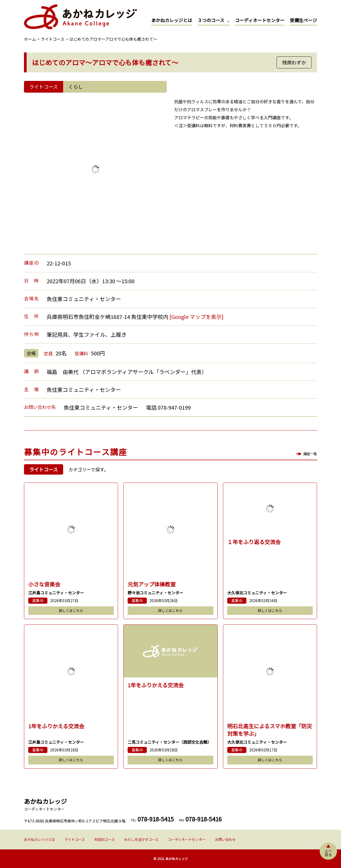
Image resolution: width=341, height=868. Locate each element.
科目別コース (105, 839)
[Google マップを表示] (196, 317)
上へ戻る (328, 851)
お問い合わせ (225, 839)
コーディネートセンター (260, 20)
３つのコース (211, 20)
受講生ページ (303, 20)
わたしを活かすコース (141, 839)
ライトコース (75, 839)
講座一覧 (310, 454)
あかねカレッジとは (172, 20)
